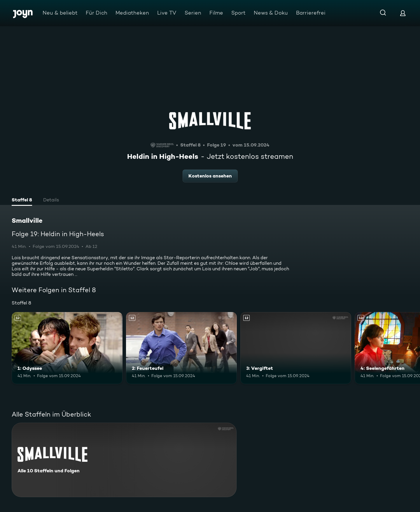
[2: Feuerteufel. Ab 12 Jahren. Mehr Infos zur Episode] (181, 348)
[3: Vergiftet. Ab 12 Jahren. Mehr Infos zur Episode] (296, 348)
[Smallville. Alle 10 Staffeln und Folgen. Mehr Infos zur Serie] (124, 460)
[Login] (403, 13)
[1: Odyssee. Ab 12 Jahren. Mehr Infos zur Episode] (67, 348)
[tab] (22, 201)
